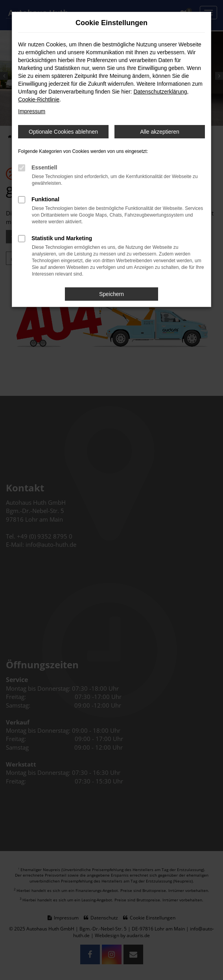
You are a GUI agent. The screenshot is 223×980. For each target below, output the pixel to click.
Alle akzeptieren (160, 132)
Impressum (32, 111)
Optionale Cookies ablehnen (63, 132)
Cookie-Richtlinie (39, 99)
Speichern (111, 294)
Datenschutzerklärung (160, 92)
